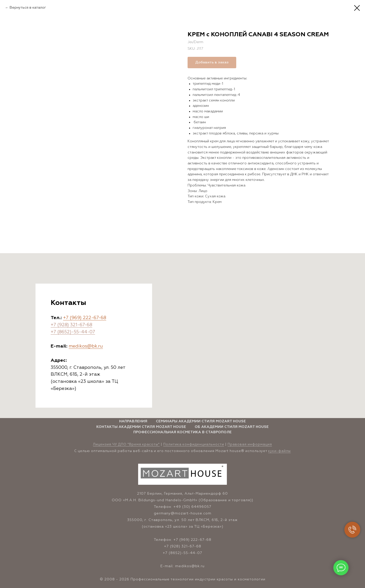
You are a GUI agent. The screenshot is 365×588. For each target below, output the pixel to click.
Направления (133, 421)
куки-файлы (279, 451)
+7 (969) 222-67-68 (85, 318)
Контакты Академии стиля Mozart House (141, 427)
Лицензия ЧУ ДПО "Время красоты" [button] (126, 445)
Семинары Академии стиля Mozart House (201, 421)
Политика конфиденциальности (194, 445)
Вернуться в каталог (28, 8)
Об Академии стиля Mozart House (232, 427)
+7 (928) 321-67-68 (71, 325)
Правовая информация (250, 445)
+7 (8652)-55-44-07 (73, 332)
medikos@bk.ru (86, 346)
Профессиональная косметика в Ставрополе (182, 432)
